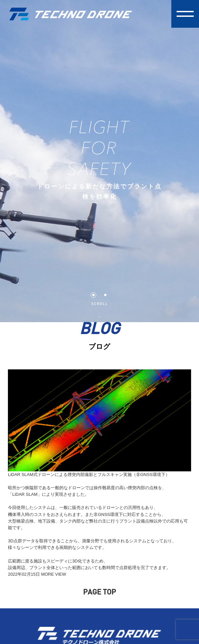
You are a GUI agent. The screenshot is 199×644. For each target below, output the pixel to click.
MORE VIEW (54, 574)
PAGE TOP (99, 593)
